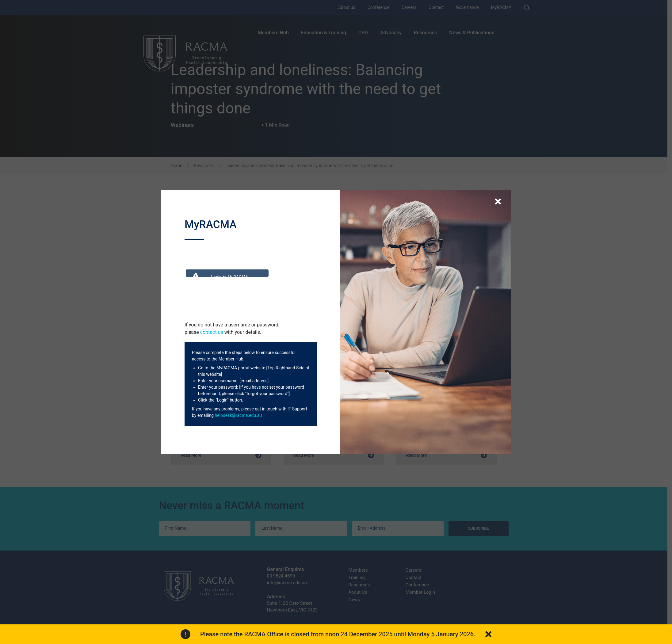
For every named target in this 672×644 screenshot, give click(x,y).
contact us (212, 332)
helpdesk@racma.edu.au (238, 415)
